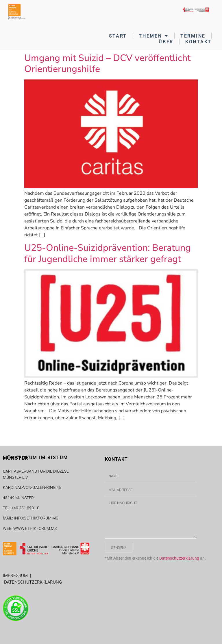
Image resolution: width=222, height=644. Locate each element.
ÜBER (166, 42)
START (118, 36)
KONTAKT (198, 42)
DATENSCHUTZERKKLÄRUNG (33, 582)
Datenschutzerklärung (179, 558)
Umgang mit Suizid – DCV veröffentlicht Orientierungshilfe (107, 63)
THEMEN (154, 36)
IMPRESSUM (16, 576)
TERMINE (193, 36)
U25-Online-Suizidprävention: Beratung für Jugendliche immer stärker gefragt (108, 253)
